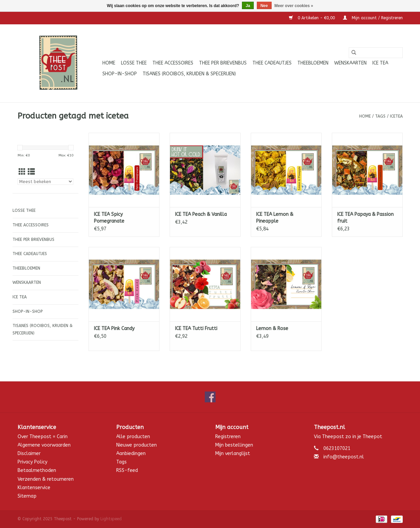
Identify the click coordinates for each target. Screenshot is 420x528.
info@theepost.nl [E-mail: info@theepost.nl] (344, 457)
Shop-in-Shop (120, 74)
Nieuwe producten (137, 445)
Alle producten (133, 437)
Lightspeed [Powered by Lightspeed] (111, 519)
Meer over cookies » (294, 6)
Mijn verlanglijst (233, 454)
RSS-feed (127, 470)
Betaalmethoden (37, 470)
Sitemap (27, 496)
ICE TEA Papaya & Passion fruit (365, 218)
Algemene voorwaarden (44, 445)
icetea (396, 116)
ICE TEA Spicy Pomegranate (109, 218)
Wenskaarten (350, 63)
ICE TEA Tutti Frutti (196, 329)
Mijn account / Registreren (373, 18)
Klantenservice (34, 488)
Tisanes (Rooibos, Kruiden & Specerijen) (189, 74)
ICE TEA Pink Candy (114, 329)
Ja (248, 6)
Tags (380, 116)
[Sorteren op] (45, 182)
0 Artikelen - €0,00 (313, 18)
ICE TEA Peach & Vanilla (201, 214)
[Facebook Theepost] (210, 397)
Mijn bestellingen (234, 445)
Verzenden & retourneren (46, 479)
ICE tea (380, 63)
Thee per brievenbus (223, 63)
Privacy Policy (32, 462)
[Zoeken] (376, 53)
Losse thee (134, 63)
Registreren (228, 437)
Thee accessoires (173, 63)
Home (109, 63)
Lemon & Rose (272, 329)
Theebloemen (313, 63)
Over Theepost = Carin (43, 437)
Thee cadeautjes (272, 63)
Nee (264, 6)
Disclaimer (29, 454)
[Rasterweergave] (22, 172)
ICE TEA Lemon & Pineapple (275, 218)
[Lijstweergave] (31, 172)
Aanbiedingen (131, 454)
